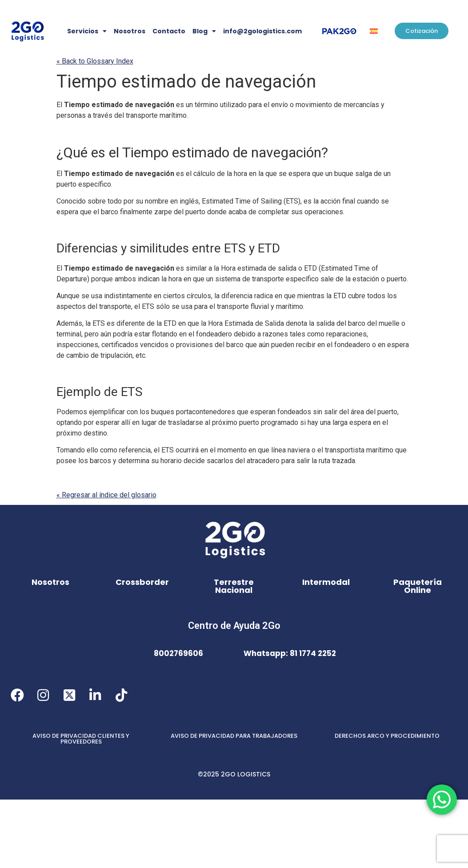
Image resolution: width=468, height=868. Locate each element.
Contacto (169, 31)
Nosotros (130, 31)
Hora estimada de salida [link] (259, 268)
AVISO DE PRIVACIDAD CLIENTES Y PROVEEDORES (81, 739)
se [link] (283, 174)
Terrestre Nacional (234, 586)
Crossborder (142, 582)
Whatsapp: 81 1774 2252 (290, 653)
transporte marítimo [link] (156, 115)
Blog (204, 31)
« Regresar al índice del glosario (106, 495)
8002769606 (178, 653)
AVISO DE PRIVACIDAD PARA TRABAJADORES (234, 736)
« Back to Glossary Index (95, 61)
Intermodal (326, 582)
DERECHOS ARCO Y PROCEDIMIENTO (387, 736)
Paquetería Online (418, 586)
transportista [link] (345, 450)
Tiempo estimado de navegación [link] (186, 82)
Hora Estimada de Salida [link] (246, 323)
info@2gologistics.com (262, 31)
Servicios (87, 31)
